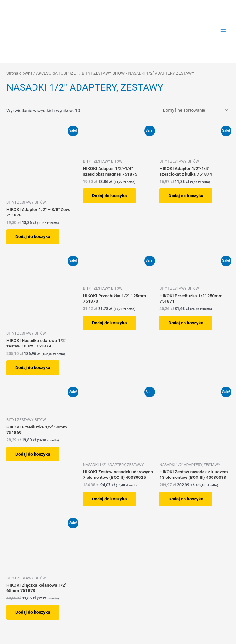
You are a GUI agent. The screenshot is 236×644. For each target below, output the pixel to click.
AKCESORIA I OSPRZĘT (57, 73)
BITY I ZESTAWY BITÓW (103, 73)
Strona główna (19, 73)
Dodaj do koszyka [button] (33, 236)
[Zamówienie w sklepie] (194, 110)
